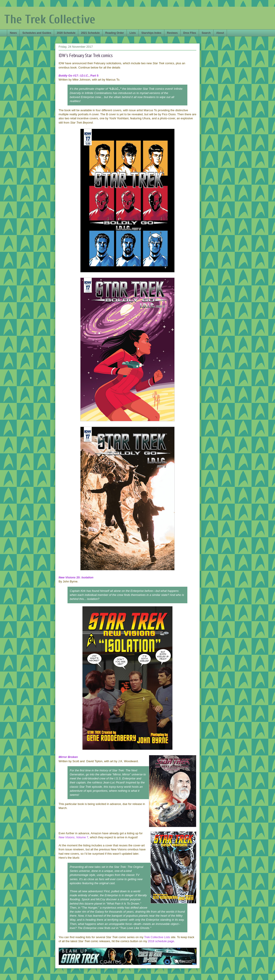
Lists (133, 33)
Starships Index (151, 33)
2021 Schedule (90, 33)
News (13, 33)
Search (206, 33)
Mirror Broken (68, 757)
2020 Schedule (66, 33)
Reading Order (115, 33)
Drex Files (190, 33)
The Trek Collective (50, 19)
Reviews (172, 33)
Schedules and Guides (37, 33)
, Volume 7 (73, 837)
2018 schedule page (161, 941)
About (220, 33)
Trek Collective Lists (157, 937)
